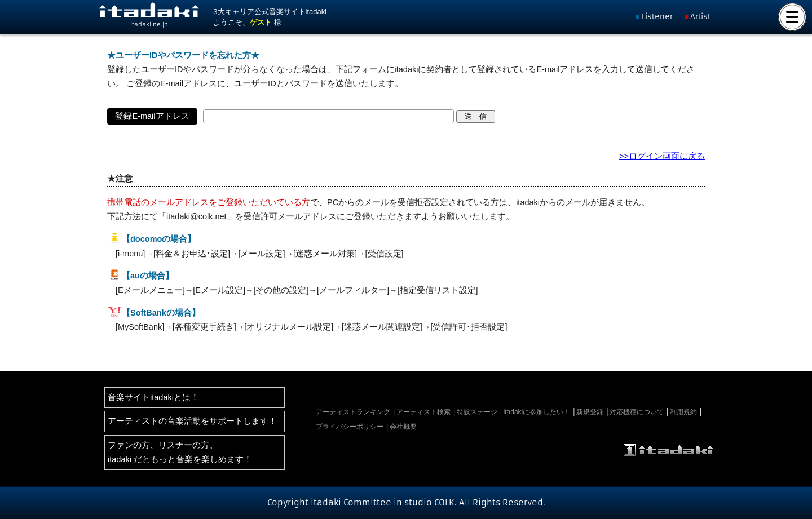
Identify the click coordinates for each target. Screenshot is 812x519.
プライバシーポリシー (350, 427)
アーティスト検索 (423, 412)
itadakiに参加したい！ (537, 412)
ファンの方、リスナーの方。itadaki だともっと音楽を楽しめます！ (180, 452)
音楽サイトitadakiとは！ (153, 397)
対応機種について (637, 412)
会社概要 (403, 427)
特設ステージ (477, 412)
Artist (700, 17)
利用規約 (683, 412)
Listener (657, 17)
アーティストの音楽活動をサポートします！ (192, 421)
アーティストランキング (353, 412)
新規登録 (590, 412)
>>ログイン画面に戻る (662, 156)
